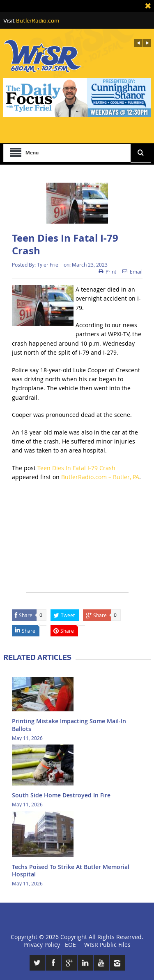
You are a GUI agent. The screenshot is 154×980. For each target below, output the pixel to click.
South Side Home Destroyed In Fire (61, 795)
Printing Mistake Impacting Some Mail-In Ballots (69, 725)
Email (132, 272)
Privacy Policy (42, 945)
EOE (69, 945)
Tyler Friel (48, 265)
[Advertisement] (77, 541)
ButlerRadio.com (38, 20)
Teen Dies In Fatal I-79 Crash (76, 468)
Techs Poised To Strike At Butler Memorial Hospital (71, 870)
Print (107, 272)
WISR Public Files (107, 945)
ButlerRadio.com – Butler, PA (100, 477)
